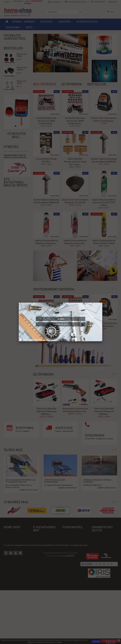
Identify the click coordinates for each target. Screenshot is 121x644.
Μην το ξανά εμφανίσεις (33, 340)
